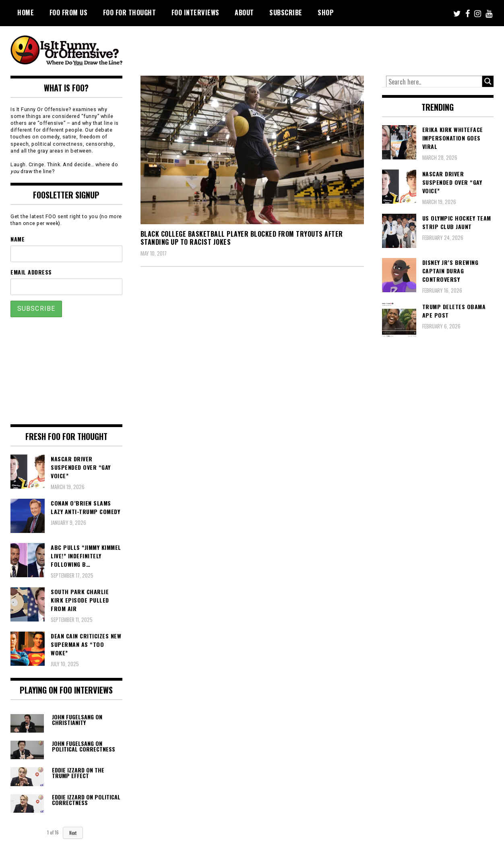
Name (18, 239)
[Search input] (434, 82)
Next (73, 833)
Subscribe (286, 12)
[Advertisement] (343, 48)
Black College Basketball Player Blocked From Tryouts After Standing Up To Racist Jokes (242, 238)
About (244, 12)
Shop (326, 12)
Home (26, 12)
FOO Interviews (195, 12)
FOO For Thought (130, 12)
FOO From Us (69, 12)
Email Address (31, 272)
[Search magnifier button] (488, 81)
